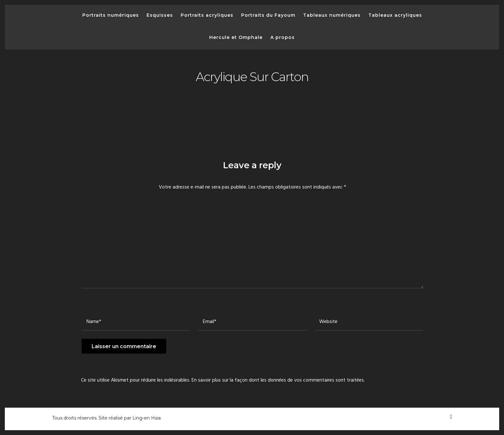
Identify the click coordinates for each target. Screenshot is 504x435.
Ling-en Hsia (147, 418)
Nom (88, 307)
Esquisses (160, 15)
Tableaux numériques (332, 15)
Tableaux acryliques (395, 15)
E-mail (207, 307)
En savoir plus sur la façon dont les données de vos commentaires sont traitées (278, 380)
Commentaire (100, 209)
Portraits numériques (111, 15)
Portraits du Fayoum (268, 15)
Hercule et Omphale (236, 37)
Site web (325, 307)
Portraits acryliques (207, 15)
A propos (283, 37)
